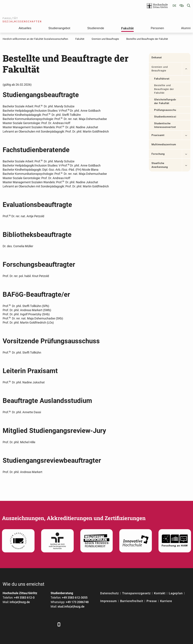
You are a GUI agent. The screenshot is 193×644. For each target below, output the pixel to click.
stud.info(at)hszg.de (71, 606)
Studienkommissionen (165, 117)
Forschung (158, 154)
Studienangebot (59, 28)
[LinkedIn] (15, 624)
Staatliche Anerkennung (160, 165)
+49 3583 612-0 (24, 598)
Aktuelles (25, 28)
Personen (157, 28)
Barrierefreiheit (132, 601)
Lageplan (176, 593)
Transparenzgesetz (136, 593)
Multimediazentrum (164, 144)
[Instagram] (42, 624)
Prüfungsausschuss (165, 110)
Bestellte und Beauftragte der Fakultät (164, 89)
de (174, 6)
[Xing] (24, 624)
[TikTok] (51, 624)
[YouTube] (33, 624)
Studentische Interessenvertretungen (165, 125)
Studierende (96, 28)
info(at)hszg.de (20, 602)
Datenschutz (110, 593)
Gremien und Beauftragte (160, 69)
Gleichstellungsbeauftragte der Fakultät (165, 101)
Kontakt (160, 593)
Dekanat (157, 57)
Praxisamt (158, 135)
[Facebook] (6, 624)
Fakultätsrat (162, 79)
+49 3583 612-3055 (75, 598)
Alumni (186, 28)
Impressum (109, 601)
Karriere (166, 601)
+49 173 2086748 (77, 602)
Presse (152, 601)
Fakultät (127, 28)
